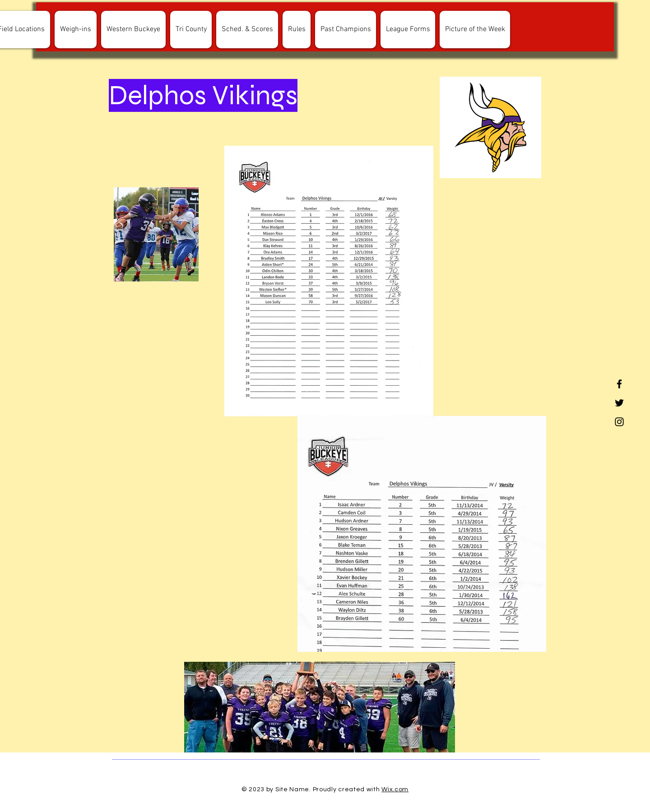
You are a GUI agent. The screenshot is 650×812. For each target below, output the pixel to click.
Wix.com (395, 789)
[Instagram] (619, 422)
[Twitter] (619, 403)
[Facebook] (619, 384)
